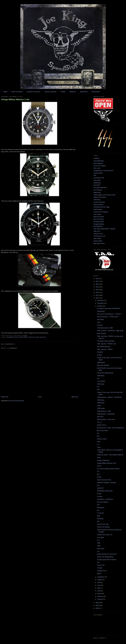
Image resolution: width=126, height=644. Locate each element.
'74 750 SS (100, 513)
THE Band (100, 519)
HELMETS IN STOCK (34, 92)
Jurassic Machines (99, 202)
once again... (101, 537)
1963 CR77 (100, 488)
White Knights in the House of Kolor (104, 195)
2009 (97, 605)
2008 (97, 608)
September (101, 577)
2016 (97, 284)
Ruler (99, 516)
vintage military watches (37, 337)
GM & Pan (100, 417)
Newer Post (5, 397)
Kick (98, 390)
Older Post (75, 397)
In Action (100, 496)
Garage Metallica (99, 224)
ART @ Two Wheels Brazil (105, 373)
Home (40, 397)
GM (98, 521)
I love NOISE (101, 381)
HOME (5, 92)
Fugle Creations (98, 205)
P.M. (98, 436)
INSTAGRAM (96, 92)
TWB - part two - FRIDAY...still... (107, 344)
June (99, 585)
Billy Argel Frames (99, 243)
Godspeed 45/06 (99, 222)
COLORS (100, 352)
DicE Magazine (98, 163)
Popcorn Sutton (102, 439)
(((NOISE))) (97, 183)
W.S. (98, 505)
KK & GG (100, 325)
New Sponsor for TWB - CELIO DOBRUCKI (110, 428)
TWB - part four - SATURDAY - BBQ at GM (110, 331)
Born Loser (97, 168)
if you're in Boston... (103, 502)
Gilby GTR (97, 231)
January (100, 599)
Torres (99, 447)
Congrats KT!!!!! (102, 571)
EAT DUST (97, 185)
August (100, 580)
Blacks (99, 573)
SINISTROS (84, 92)
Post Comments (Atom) (17, 401)
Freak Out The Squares (101, 212)
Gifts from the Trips (103, 524)
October (100, 306)
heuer (21, 337)
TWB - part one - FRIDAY (105, 349)
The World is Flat (99, 178)
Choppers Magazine (103, 460)
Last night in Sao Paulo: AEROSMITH (109, 308)
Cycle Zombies (98, 173)
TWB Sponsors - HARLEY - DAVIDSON (109, 397)
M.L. (98, 510)
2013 (97, 292)
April (99, 591)
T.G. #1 (99, 422)
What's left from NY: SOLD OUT (107, 554)
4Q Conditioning (99, 161)
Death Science (98, 209)
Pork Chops (101, 549)
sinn (25, 337)
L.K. (98, 444)
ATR (95, 175)
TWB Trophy (101, 408)
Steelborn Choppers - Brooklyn (106, 483)
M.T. (98, 433)
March (100, 594)
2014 (97, 290)
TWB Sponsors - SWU (104, 411)
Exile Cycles (97, 239)
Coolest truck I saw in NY (105, 535)
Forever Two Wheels (103, 527)
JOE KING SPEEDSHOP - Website (104, 229)
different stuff (12, 337)
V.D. (98, 471)
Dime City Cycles (99, 217)
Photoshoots (101, 311)
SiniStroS (96, 158)
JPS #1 (99, 466)
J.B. (98, 562)
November (101, 303)
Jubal (99, 458)
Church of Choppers (100, 166)
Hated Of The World (100, 197)
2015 (97, 287)
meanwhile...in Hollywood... (105, 499)
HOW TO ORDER (17, 92)
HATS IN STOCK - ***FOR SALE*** (108, 317)
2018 (97, 279)
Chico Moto (97, 180)
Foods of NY (101, 565)
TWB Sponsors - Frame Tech (106, 419)
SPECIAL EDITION (50, 92)
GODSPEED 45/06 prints (105, 491)
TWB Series (101, 376)
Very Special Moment (104, 347)
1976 (99, 322)
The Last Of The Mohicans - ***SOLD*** (109, 314)
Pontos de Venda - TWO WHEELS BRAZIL (110, 455)
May (99, 588)
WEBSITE (73, 92)
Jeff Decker (97, 200)
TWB (99, 543)
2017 (97, 281)
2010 (97, 603)
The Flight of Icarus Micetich (106, 341)
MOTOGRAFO (98, 226)
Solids (99, 406)
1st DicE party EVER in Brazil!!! (107, 560)
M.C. (98, 485)
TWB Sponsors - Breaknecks (106, 414)
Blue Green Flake (102, 431)
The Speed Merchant (100, 187)
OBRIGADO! (101, 363)
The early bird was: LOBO (105, 328)
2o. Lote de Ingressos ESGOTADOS (108, 469)
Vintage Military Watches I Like (15, 99)
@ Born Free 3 (101, 425)
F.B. (98, 387)
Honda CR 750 (98, 234)
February (100, 596)
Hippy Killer (97, 192)
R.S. (98, 540)
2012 (97, 295)
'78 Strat (100, 568)
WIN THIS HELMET (103, 365)
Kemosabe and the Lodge (101, 207)
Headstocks (101, 508)
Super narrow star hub (104, 480)
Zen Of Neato (98, 190)
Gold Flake (100, 320)
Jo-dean (99, 355)
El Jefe (99, 494)
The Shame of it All (99, 236)
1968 (99, 546)
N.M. (98, 474)
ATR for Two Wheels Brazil (105, 557)
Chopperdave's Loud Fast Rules (103, 171)
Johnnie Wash (98, 241)
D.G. (98, 378)
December (101, 300)
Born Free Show (99, 219)
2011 (97, 298)
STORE (63, 92)
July (99, 582)
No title (99, 477)
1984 (99, 442)
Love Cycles (97, 214)
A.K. (98, 551)
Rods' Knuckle (101, 333)
